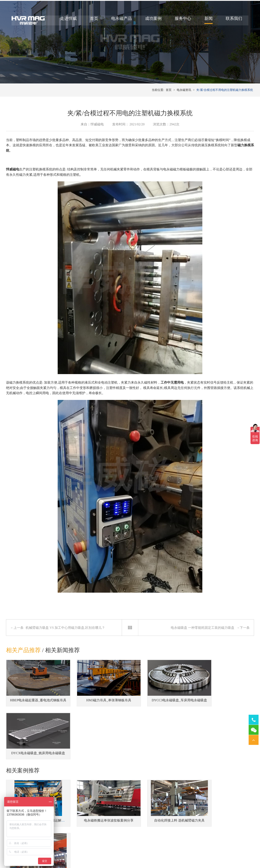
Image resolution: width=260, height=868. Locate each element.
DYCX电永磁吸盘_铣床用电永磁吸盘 (226, 705)
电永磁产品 (120, 20)
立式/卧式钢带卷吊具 (78, 827)
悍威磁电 (13, 179)
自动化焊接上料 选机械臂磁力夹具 (162, 769)
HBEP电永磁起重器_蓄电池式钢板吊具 (37, 705)
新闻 (207, 20)
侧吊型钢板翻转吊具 (78, 821)
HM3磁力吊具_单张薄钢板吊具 (98, 705)
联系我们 (233, 20)
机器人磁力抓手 (156, 827)
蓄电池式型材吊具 (76, 833)
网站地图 (197, 854)
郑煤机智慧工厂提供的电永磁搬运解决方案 (40, 769)
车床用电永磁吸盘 (194, 821)
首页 (93, 20)
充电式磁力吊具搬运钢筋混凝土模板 (226, 769)
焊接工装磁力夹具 (158, 833)
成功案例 (152, 20)
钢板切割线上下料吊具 (79, 839)
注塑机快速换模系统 (117, 827)
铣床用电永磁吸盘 (194, 827)
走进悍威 (67, 20)
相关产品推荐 (23, 660)
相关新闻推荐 (63, 660)
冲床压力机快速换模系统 (120, 821)
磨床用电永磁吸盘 (194, 833)
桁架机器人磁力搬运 (159, 821)
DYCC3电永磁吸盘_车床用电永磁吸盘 (163, 705)
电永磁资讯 (184, 99)
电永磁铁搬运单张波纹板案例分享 (98, 769)
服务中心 (181, 20)
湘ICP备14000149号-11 (176, 854)
